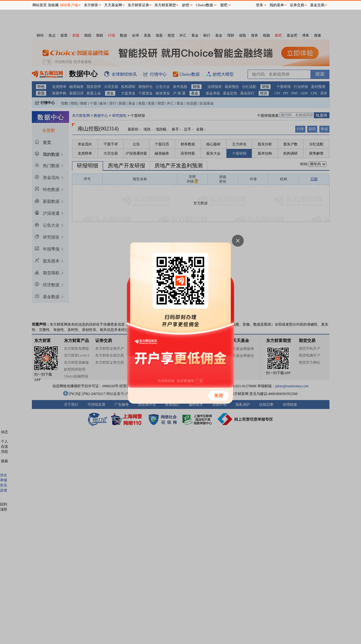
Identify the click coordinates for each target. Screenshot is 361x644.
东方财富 (91, 5)
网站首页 (40, 5)
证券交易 (297, 5)
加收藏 (53, 5)
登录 (260, 5)
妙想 (186, 5)
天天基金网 (113, 5)
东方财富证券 (138, 5)
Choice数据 (205, 5)
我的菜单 (277, 5)
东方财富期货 (165, 5)
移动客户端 (69, 5)
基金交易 (317, 5)
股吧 (224, 5)
